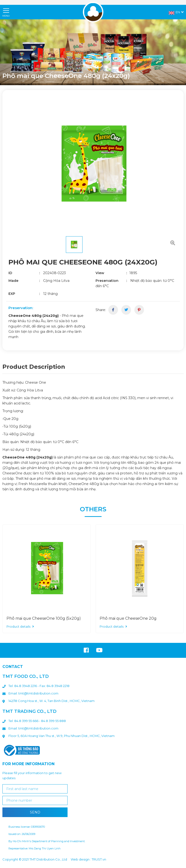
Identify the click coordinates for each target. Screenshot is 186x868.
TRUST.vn (99, 859)
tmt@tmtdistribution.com (38, 693)
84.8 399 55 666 (26, 721)
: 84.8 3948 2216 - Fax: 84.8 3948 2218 (41, 686)
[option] (93, 52)
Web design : (81, 859)
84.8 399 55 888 (53, 721)
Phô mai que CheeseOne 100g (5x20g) (44, 618)
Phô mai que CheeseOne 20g (128, 618)
